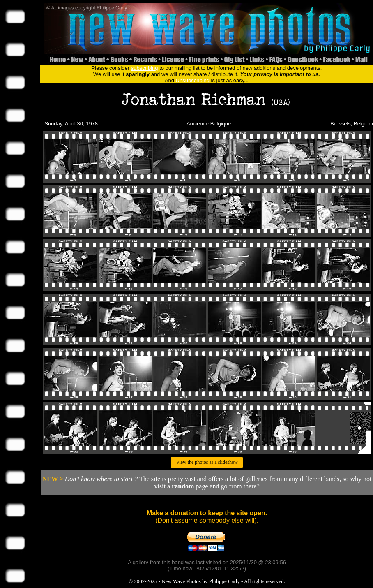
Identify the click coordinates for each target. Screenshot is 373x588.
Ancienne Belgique (209, 124)
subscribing (145, 68)
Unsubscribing (193, 80)
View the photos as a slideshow (207, 462)
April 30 (74, 124)
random (183, 486)
